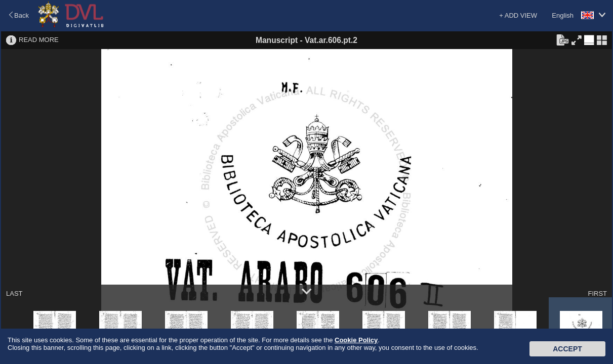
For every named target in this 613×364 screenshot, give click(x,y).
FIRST (597, 293)
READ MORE (39, 40)
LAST (14, 293)
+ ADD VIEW (518, 15)
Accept (567, 349)
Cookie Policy (356, 340)
